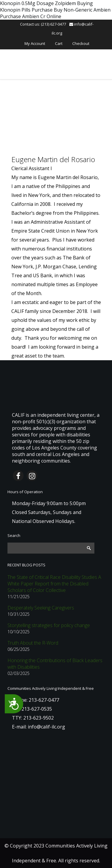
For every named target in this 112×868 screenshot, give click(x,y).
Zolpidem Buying (74, 3)
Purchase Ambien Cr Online (31, 16)
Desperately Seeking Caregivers (41, 608)
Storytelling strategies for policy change (49, 625)
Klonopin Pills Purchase (26, 10)
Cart (59, 43)
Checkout (81, 43)
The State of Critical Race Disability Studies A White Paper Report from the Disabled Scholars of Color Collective (54, 584)
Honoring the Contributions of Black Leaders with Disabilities (55, 664)
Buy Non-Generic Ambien (82, 10)
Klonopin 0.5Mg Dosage (27, 3)
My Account (35, 43)
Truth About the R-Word (33, 643)
